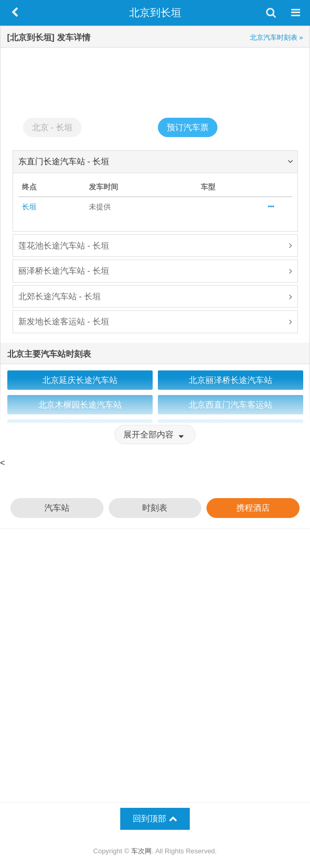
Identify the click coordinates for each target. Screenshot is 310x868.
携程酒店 (253, 508)
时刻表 (155, 508)
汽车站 (57, 508)
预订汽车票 (188, 127)
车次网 (141, 851)
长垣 (29, 207)
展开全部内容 (155, 435)
